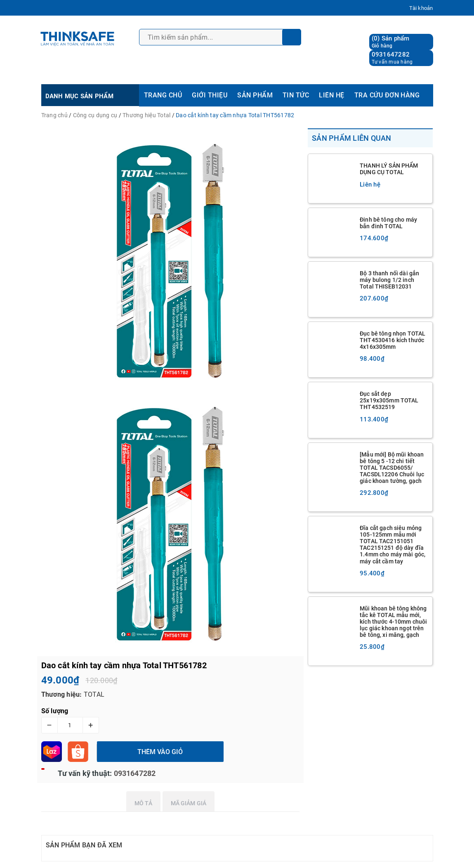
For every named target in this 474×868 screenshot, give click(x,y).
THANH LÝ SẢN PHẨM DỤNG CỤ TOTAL (389, 169)
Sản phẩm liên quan (352, 138)
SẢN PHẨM (255, 95)
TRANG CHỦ (163, 95)
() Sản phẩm (391, 42)
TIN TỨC (296, 95)
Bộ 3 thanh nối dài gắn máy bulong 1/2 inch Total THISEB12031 (389, 280)
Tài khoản (421, 8)
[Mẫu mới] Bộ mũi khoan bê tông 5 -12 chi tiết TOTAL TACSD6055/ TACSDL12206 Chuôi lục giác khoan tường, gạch (392, 468)
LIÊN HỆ (331, 95)
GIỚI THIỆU (210, 95)
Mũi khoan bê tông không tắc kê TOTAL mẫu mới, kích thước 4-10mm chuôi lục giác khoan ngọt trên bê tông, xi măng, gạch (393, 622)
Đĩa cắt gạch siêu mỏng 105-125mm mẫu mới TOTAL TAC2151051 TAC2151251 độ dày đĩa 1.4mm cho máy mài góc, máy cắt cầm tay (393, 544)
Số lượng (55, 711)
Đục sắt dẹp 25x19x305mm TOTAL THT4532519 (389, 400)
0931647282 (391, 54)
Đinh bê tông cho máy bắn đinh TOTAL (388, 223)
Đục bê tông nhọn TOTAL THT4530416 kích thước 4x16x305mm (393, 340)
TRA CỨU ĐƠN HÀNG (387, 95)
